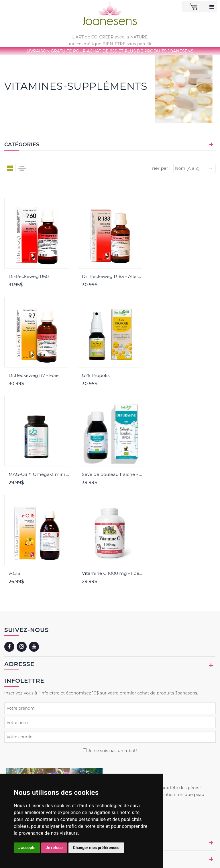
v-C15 (14, 474)
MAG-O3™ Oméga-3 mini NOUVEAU (112, 375)
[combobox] (195, 169)
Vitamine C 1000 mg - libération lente (112, 474)
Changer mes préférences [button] (96, 848)
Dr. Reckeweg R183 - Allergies (112, 276)
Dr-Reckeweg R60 (29, 276)
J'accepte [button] (27, 848)
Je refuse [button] (54, 848)
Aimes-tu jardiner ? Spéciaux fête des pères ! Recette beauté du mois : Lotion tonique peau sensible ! (157, 695)
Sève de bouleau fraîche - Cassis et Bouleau (185, 375)
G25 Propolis (22, 375)
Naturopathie (179, 856)
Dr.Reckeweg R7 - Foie (180, 276)
